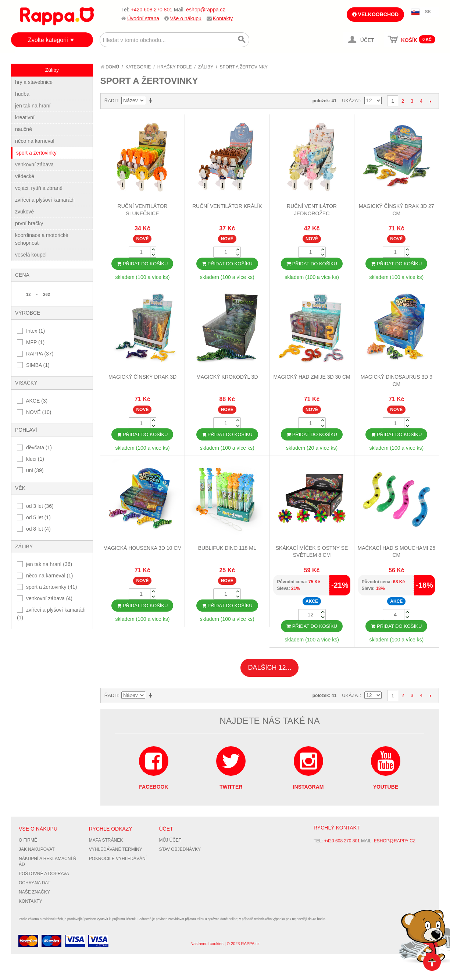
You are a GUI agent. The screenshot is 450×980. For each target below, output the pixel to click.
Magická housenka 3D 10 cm (142, 548)
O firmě (28, 840)
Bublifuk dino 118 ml (227, 548)
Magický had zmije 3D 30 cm (312, 377)
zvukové (24, 212)
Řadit (111, 101)
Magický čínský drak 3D (142, 377)
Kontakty (223, 18)
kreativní (25, 117)
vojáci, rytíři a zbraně (39, 188)
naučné (24, 129)
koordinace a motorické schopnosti (42, 239)
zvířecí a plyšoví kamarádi (45, 200)
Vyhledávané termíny (116, 849)
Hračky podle (175, 67)
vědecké (25, 176)
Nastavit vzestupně (152, 101)
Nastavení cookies (207, 944)
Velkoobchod (375, 14)
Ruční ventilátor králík (227, 206)
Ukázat (351, 101)
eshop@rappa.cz (206, 10)
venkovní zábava (34, 164)
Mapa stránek (106, 840)
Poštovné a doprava (44, 874)
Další (430, 101)
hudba (22, 94)
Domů (110, 67)
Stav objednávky (180, 849)
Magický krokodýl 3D (227, 377)
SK (428, 12)
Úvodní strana (143, 18)
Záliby (206, 67)
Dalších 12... (269, 668)
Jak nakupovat (37, 849)
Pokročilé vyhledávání (118, 859)
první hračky (29, 223)
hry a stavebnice (34, 82)
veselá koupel (31, 255)
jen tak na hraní (33, 106)
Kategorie (138, 67)
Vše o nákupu (186, 18)
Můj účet (170, 840)
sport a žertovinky (36, 153)
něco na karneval (35, 141)
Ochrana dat (35, 883)
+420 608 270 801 (152, 10)
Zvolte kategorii (48, 40)
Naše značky (34, 892)
